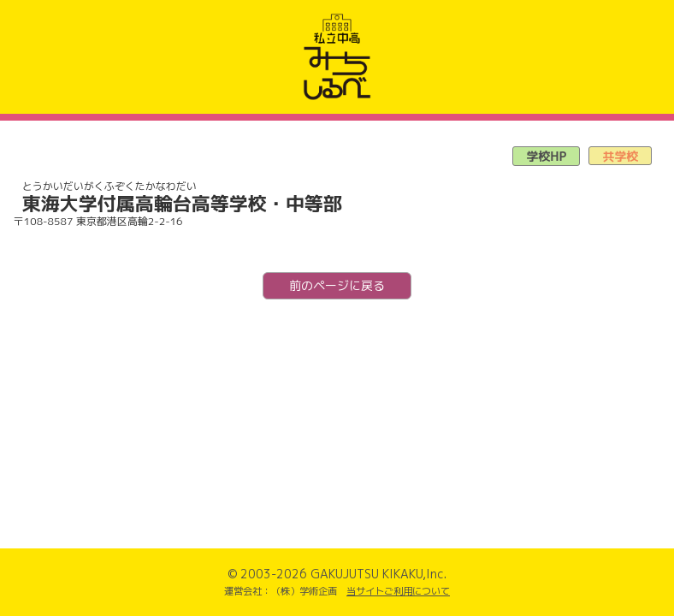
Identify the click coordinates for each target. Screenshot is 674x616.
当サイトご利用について (398, 591)
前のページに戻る (337, 285)
